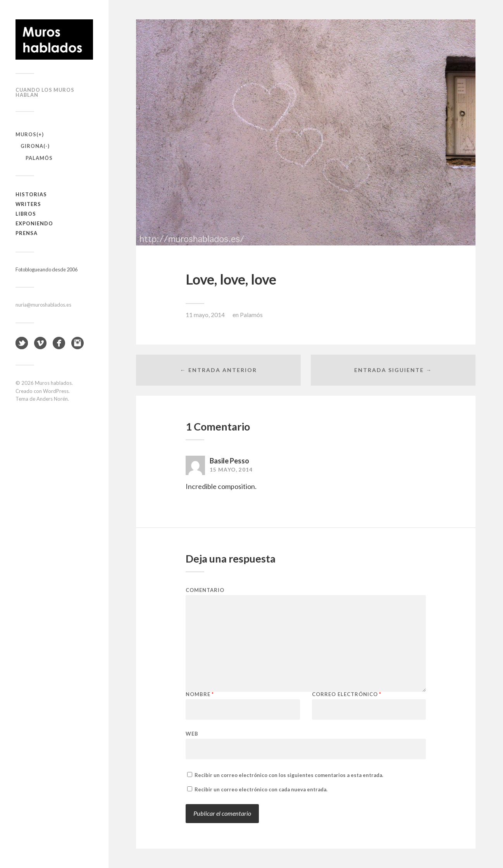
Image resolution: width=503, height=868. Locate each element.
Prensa (27, 233)
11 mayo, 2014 (205, 315)
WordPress (56, 391)
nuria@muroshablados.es (43, 305)
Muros (26, 134)
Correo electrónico (347, 694)
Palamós (39, 158)
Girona (32, 146)
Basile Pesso (229, 461)
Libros (26, 214)
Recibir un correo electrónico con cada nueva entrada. (261, 789)
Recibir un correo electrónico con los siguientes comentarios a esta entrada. (289, 775)
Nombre (200, 694)
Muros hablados (53, 383)
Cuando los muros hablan (45, 92)
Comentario (205, 590)
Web (192, 733)
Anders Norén (52, 399)
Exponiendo (34, 223)
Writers (28, 204)
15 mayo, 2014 (231, 470)
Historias (31, 194)
